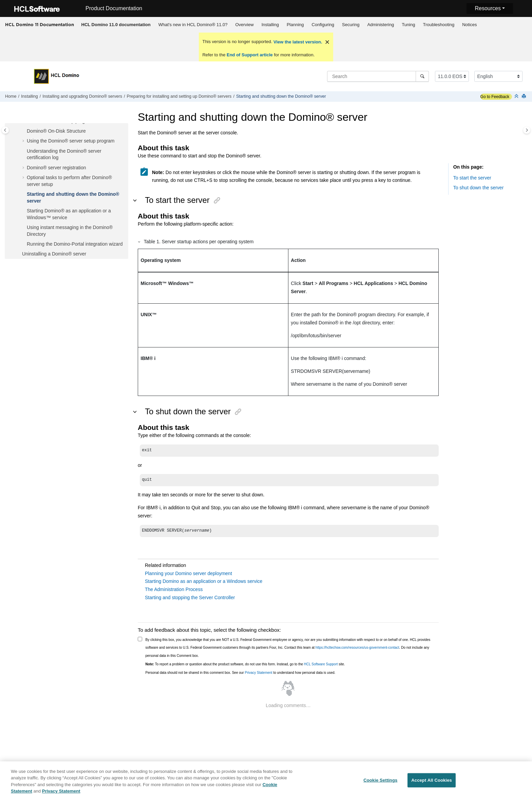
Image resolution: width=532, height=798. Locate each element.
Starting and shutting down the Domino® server (281, 96)
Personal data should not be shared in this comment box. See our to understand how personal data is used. (241, 673)
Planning (295, 25)
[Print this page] (525, 97)
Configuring (323, 25)
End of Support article (250, 55)
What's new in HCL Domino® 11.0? (193, 25)
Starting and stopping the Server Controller (190, 597)
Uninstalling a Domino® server (54, 254)
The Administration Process (174, 589)
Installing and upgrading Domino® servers (82, 96)
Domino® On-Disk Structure (56, 131)
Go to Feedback (495, 97)
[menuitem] (116, 25)
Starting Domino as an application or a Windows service (204, 581)
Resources (488, 8)
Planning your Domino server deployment (188, 573)
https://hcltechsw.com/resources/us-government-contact (357, 648)
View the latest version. (297, 42)
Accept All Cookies (432, 783)
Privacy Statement (258, 673)
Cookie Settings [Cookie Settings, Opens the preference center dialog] (380, 783)
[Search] (422, 76)
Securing (351, 25)
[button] (24, 131)
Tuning (408, 25)
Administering (381, 25)
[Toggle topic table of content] (527, 130)
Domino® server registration (56, 168)
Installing (270, 25)
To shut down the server (479, 188)
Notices (469, 25)
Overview (244, 25)
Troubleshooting (439, 25)
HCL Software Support (321, 664)
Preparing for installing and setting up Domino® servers (179, 96)
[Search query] (378, 76)
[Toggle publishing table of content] (5, 130)
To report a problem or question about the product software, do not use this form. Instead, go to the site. (245, 664)
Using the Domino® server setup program (71, 141)
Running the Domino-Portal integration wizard (75, 244)
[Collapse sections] (517, 97)
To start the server (472, 178)
